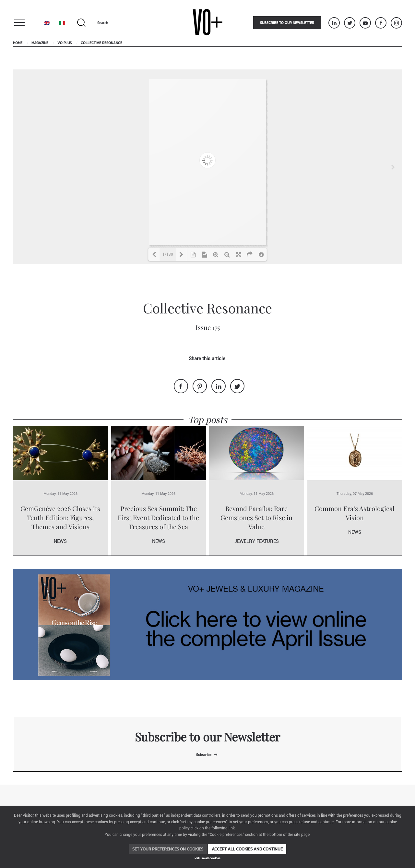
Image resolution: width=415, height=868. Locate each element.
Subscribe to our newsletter (287, 23)
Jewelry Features (257, 541)
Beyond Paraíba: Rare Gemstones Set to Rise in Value (256, 517)
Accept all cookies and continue (247, 849)
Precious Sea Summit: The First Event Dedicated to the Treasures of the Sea (158, 517)
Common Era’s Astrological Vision (355, 513)
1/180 (168, 255)
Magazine (40, 43)
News (60, 541)
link (232, 828)
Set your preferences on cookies (168, 849)
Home (18, 43)
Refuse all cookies (207, 858)
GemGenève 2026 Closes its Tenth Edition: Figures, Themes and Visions (60, 517)
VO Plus (65, 43)
